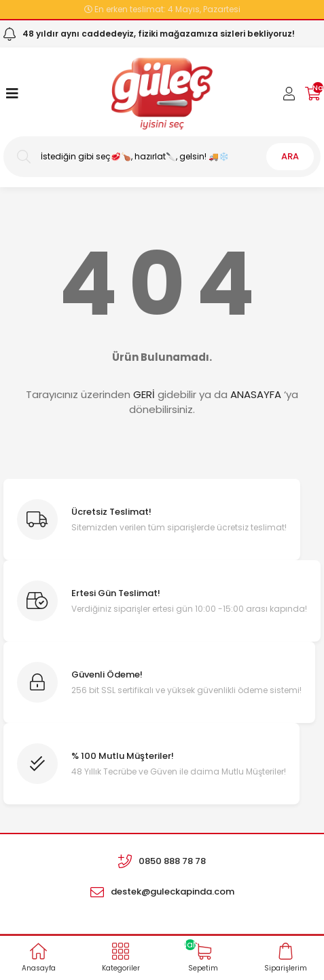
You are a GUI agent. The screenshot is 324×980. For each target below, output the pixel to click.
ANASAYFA (256, 394)
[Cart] (313, 94)
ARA (290, 156)
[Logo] (162, 94)
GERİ (144, 394)
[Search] (162, 157)
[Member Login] (289, 94)
